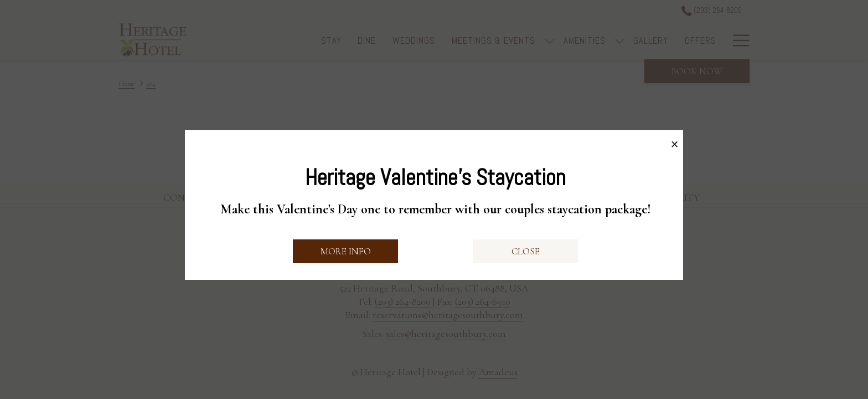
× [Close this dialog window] (675, 141)
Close (526, 251)
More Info (346, 251)
